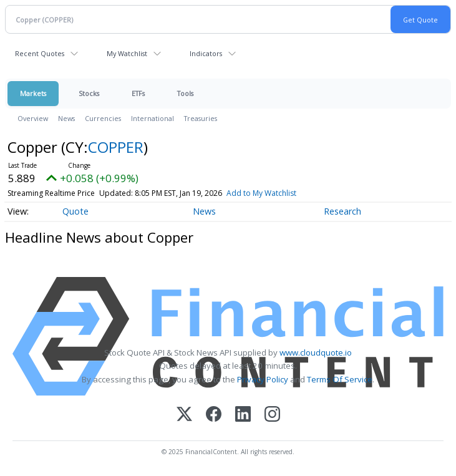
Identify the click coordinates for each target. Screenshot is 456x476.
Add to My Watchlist (261, 193)
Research (342, 211)
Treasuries (201, 118)
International (153, 118)
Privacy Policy (263, 379)
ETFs (138, 93)
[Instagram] (272, 415)
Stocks (89, 93)
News (66, 118)
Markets (33, 93)
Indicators (206, 53)
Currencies (103, 118)
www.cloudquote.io (316, 352)
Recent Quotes (40, 53)
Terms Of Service (340, 379)
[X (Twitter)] (184, 415)
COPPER (116, 147)
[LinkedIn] (243, 415)
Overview (33, 118)
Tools (185, 93)
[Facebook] (214, 415)
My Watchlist (127, 53)
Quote (75, 211)
